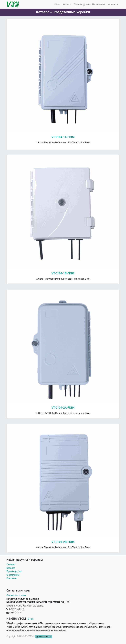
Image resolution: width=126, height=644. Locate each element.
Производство (14, 571)
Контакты (12, 578)
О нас (31, 619)
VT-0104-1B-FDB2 (63, 273)
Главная (11, 565)
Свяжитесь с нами (16, 595)
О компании (13, 575)
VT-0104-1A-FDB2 (63, 137)
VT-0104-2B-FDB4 (63, 542)
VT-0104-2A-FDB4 (63, 408)
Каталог (11, 568)
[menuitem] (57, 4)
